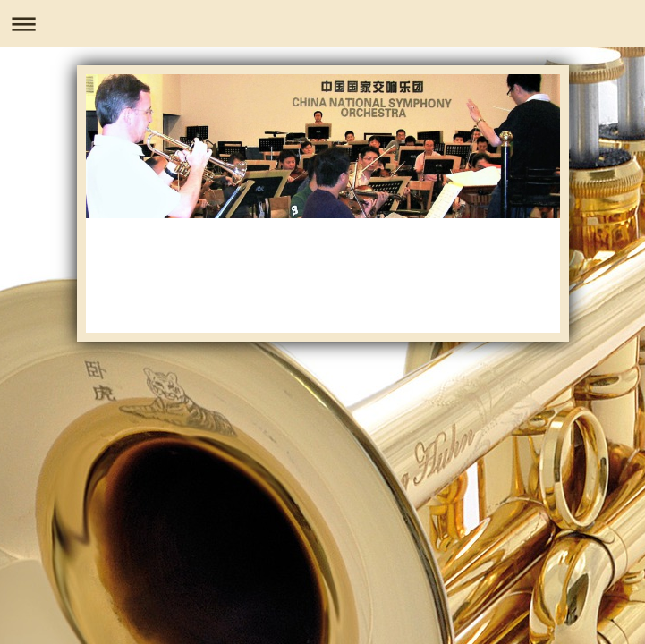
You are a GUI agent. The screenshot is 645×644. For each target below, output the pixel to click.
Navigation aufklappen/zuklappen (322, 24)
